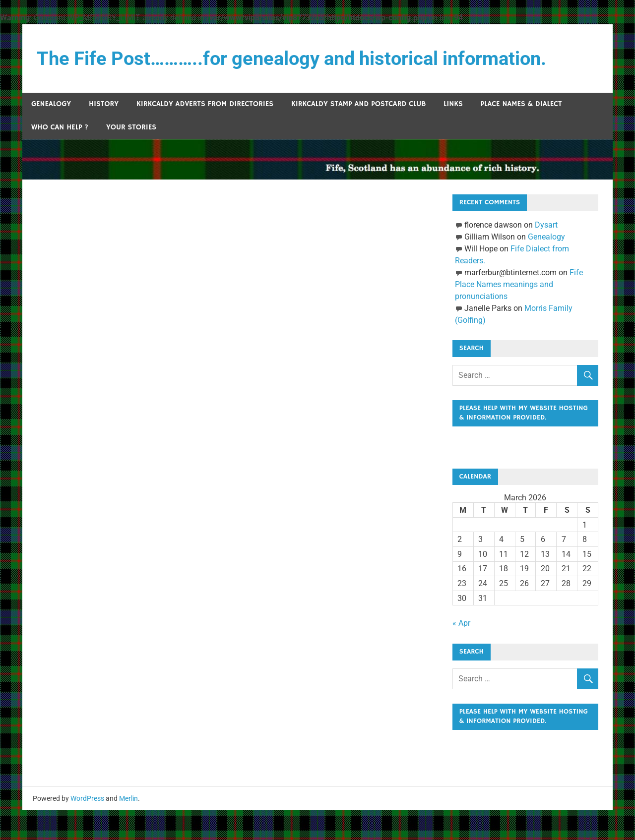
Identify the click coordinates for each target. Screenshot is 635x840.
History (104, 104)
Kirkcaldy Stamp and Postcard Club (358, 104)
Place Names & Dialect (521, 104)
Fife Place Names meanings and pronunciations (519, 284)
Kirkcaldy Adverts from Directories (205, 104)
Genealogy (51, 104)
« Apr (461, 638)
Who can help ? (60, 127)
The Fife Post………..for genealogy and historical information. (291, 59)
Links (453, 104)
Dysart (546, 225)
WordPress (87, 828)
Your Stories (131, 127)
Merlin (128, 828)
